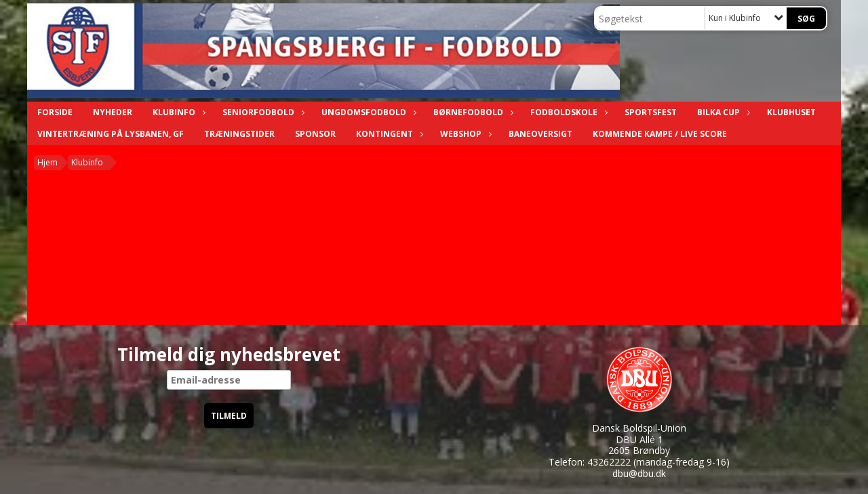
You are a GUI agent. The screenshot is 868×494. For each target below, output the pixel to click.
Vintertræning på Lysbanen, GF (111, 134)
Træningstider (239, 134)
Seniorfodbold (262, 112)
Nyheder (113, 112)
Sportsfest (651, 112)
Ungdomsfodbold (367, 112)
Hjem (47, 162)
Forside (55, 112)
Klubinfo (177, 112)
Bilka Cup (722, 112)
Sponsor (315, 134)
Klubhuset (791, 112)
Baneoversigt (540, 134)
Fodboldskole (567, 112)
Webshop (464, 134)
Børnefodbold (472, 112)
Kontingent (388, 134)
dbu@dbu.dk (639, 473)
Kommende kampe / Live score (660, 134)
